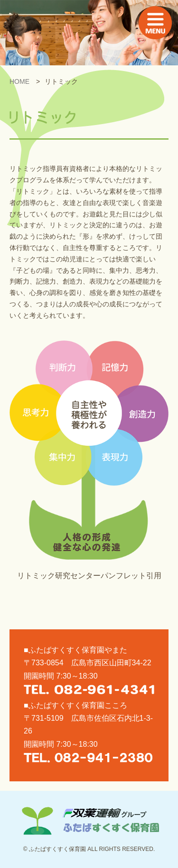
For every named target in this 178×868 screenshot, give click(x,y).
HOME (19, 81)
